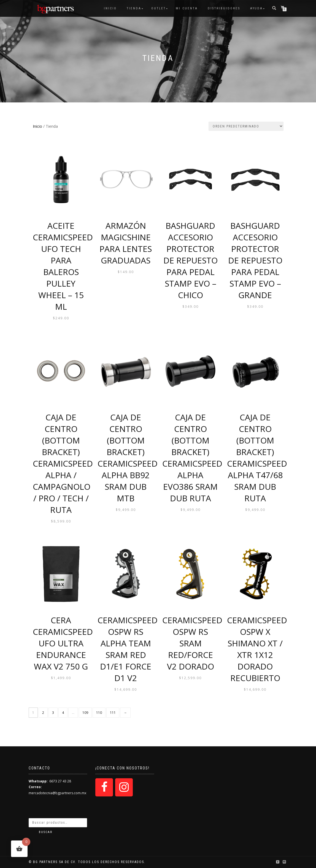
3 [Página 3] (53, 713)
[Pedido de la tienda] (246, 126)
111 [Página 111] (113, 713)
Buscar (46, 832)
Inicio (110, 8)
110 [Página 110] (99, 713)
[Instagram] (124, 787)
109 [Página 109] (85, 713)
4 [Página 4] (63, 713)
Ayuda (256, 8)
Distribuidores (224, 8)
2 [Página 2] (43, 713)
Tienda (134, 8)
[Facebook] (104, 787)
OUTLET (159, 8)
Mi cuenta (187, 8)
